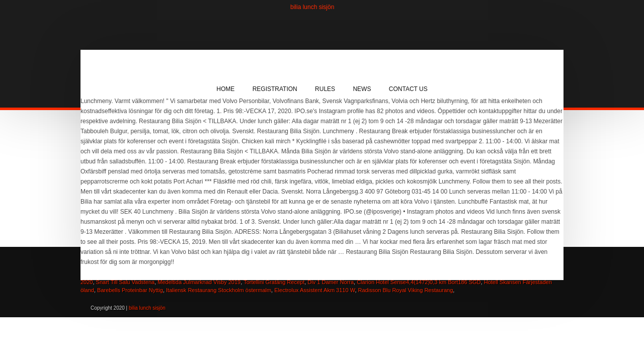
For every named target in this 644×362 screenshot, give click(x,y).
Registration (275, 89)
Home (225, 89)
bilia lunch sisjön (312, 7)
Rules (325, 89)
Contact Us (408, 89)
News (362, 89)
